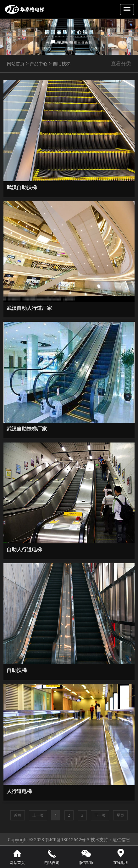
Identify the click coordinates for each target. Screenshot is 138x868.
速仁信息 (121, 839)
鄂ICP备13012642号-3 (67, 839)
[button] (10, 42)
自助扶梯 (61, 64)
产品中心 (38, 64)
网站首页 (16, 64)
